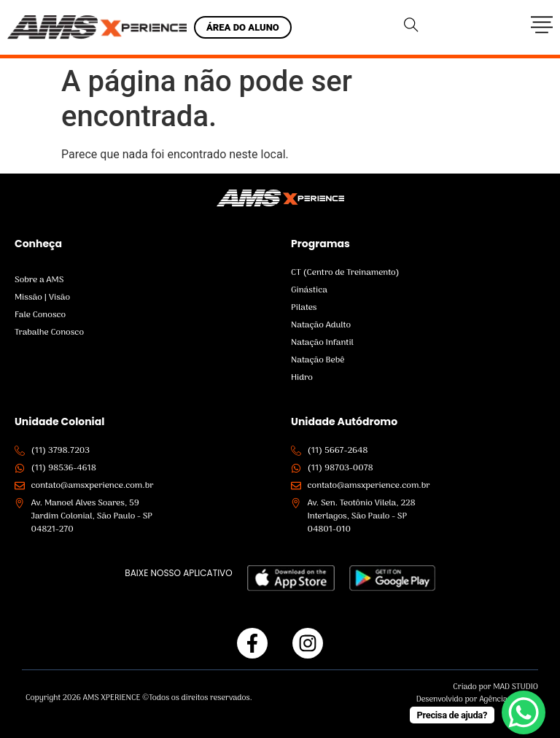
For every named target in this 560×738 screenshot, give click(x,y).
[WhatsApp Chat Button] (524, 712)
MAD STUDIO (516, 687)
